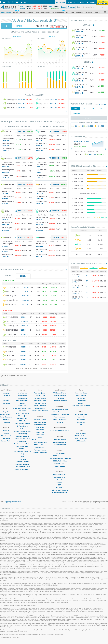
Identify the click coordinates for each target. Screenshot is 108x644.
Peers (40, 437)
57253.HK (40, 140)
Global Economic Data (60, 493)
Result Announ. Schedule (22, 444)
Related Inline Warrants (40, 411)
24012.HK (21, 104)
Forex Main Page (81, 393)
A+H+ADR (22, 459)
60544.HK (40, 204)
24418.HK (5, 193)
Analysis (60, 482)
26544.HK (6, 140)
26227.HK (5, 172)
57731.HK (40, 257)
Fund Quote (81, 417)
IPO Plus (22, 449)
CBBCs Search (60, 453)
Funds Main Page (81, 414)
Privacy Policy (6, 441)
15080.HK (5, 167)
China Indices (22, 398)
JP (87, 275)
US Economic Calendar (60, 490)
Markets (81, 403)
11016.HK (25, 292)
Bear (102, 108)
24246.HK (6, 146)
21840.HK (5, 251)
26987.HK (6, 257)
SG (87, 287)
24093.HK (21, 100)
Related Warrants (40, 406)
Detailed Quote (40, 396)
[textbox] (92, 7)
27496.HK (5, 220)
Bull (93, 108)
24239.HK (92, 154)
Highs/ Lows (22, 406)
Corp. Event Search (22, 446)
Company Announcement (22, 431)
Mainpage (6, 393)
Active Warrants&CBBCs (13, 269)
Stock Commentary (60, 412)
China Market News (60, 401)
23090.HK (75, 293)
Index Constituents (22, 413)
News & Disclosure (40, 442)
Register (6, 412)
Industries (22, 411)
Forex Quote (81, 396)
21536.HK (25, 326)
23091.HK (75, 299)
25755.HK (5, 199)
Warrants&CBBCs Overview (60, 431)
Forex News (81, 398)
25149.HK (79, 44)
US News (60, 488)
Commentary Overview (60, 409)
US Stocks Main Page (60, 475)
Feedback (6, 420)
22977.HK (75, 276)
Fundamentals (40, 447)
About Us (6, 431)
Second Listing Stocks (22, 423)
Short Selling (22, 434)
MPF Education (81, 441)
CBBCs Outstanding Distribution (60, 458)
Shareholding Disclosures (22, 451)
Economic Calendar (22, 462)
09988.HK (22, 132)
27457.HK (79, 50)
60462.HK (39, 225)
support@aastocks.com (13, 502)
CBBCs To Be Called (60, 461)
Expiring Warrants (60, 445)
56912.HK (53, 104)
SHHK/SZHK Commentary (60, 414)
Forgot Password (6, 417)
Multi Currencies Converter (81, 406)
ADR (22, 457)
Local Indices (22, 393)
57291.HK (40, 167)
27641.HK (23, 351)
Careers (6, 433)
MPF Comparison (81, 438)
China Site (6, 396)
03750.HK (22, 211)
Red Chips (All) (22, 418)
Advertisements (6, 436)
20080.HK (25, 334)
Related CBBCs (40, 408)
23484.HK (25, 296)
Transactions (40, 430)
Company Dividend (22, 436)
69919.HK (40, 151)
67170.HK (79, 87)
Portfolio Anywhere (40, 453)
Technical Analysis (40, 398)
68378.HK (40, 193)
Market (60, 480)
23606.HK (25, 300)
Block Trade (40, 432)
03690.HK (22, 184)
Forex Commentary (60, 420)
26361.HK (23, 347)
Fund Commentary (60, 417)
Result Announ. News (22, 439)
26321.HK (25, 304)
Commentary (81, 401)
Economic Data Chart (22, 467)
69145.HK (40, 246)
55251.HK (40, 172)
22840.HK (25, 317)
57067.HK (53, 100)
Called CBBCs (60, 466)
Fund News (81, 420)
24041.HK (23, 360)
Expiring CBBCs (60, 464)
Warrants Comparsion (60, 442)
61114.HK (79, 93)
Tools (81, 425)
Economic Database (22, 464)
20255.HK (25, 321)
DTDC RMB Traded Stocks (22, 408)
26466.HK (21, 107)
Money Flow (40, 435)
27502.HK (5, 225)
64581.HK (39, 220)
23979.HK (23, 364)
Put (84, 108)
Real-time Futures (22, 401)
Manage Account (6, 414)
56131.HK (40, 251)
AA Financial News (60, 393)
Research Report (22, 441)
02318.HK (22, 237)
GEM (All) (22, 421)
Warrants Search (60, 440)
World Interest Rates (22, 469)
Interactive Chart (40, 401)
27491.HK (5, 246)
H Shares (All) (22, 416)
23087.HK (75, 288)
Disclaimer (6, 438)
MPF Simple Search (81, 436)
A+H (22, 454)
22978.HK (75, 282)
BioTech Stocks (22, 426)
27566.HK (5, 230)
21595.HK (25, 330)
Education (6, 403)
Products (6, 401)
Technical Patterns (40, 450)
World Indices (22, 396)
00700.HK (22, 158)
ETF (22, 429)
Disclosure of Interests (40, 440)
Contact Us (6, 422)
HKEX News (60, 398)
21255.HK (25, 287)
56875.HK (53, 107)
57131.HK (40, 177)
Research (60, 422)
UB (87, 292)
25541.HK (6, 177)
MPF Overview (81, 433)
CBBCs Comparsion (60, 456)
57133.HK (40, 230)
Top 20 (22, 403)
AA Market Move (40, 445)
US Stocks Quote (60, 477)
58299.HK (40, 146)
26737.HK (5, 204)
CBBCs (23, 276)
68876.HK (40, 199)
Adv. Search (103, 104)
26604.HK (6, 151)
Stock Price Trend (40, 425)
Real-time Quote (40, 393)
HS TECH (19, 26)
